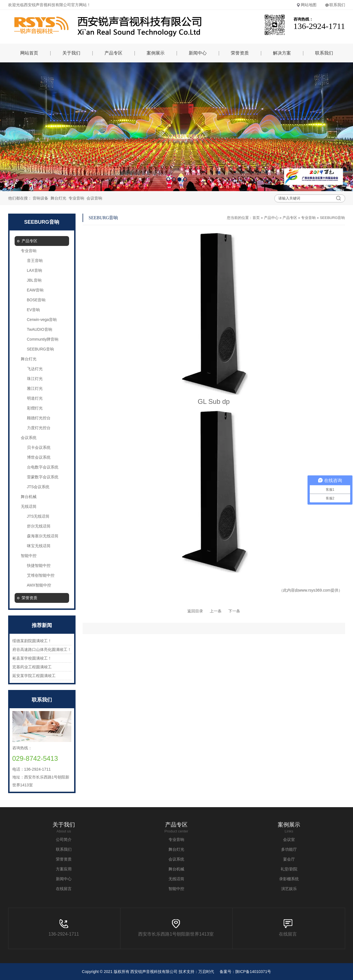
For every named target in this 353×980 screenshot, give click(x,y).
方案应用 (64, 869)
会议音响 (94, 198)
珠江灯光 (35, 379)
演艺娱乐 (289, 889)
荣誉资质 (240, 53)
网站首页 (29, 53)
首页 (256, 218)
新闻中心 (198, 53)
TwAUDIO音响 (40, 329)
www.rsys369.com (315, 590)
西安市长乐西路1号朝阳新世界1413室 (176, 928)
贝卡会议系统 (39, 447)
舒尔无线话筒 (39, 526)
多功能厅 (289, 849)
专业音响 (76, 198)
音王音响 (35, 261)
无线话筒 (29, 506)
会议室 (289, 839)
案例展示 (156, 53)
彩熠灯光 (35, 408)
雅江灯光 (35, 388)
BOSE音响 (36, 300)
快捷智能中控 (39, 565)
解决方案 (282, 53)
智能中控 (29, 556)
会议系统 (29, 438)
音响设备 (40, 198)
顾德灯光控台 (39, 418)
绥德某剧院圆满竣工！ (32, 641)
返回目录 (195, 611)
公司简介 (64, 839)
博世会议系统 (39, 457)
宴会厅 (289, 859)
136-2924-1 (60, 928)
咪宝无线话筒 (39, 546)
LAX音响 (35, 270)
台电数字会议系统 (43, 467)
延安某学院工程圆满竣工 (34, 676)
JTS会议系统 (38, 487)
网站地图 (306, 5)
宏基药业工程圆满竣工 (32, 667)
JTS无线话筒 (38, 516)
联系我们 (335, 5)
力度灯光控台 (39, 428)
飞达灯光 (35, 369)
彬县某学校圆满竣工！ (32, 658)
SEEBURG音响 (40, 349)
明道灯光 (35, 398)
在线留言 (64, 889)
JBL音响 (34, 280)
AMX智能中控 (39, 585)
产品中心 (271, 218)
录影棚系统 (289, 879)
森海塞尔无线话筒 (43, 536)
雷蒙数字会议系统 (43, 477)
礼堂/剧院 (289, 869)
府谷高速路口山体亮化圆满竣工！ (42, 649)
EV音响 (34, 310)
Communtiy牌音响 (43, 339)
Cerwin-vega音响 (42, 320)
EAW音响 (35, 290)
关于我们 (71, 53)
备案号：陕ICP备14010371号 (245, 972)
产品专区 (113, 53)
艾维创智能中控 (41, 575)
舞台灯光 (58, 198)
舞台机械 (29, 497)
